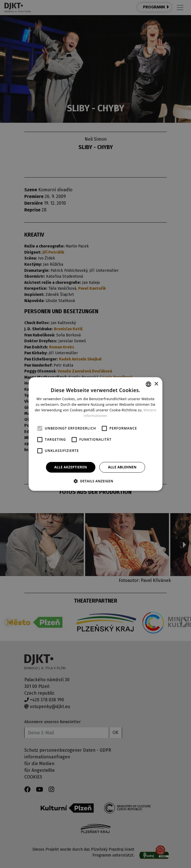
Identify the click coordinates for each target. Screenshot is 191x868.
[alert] (95, 434)
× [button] (156, 384)
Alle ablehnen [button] (122, 467)
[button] (95, 481)
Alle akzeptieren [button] (71, 467)
